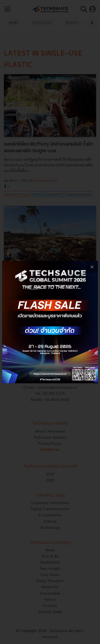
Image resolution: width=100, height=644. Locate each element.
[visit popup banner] (50, 322)
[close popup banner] (92, 267)
